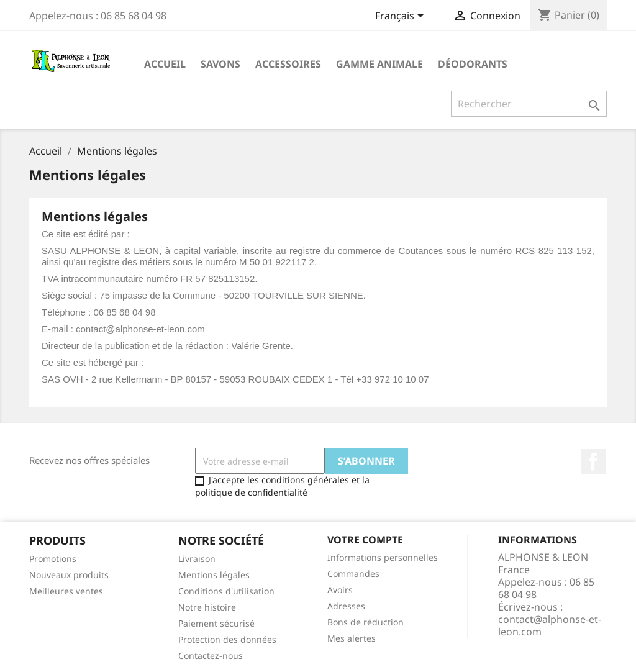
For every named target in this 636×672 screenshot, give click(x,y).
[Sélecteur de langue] (402, 17)
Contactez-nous (211, 656)
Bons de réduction (366, 622)
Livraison (197, 559)
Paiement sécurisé (216, 623)
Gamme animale (379, 64)
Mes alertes (352, 638)
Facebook (593, 461)
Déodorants (473, 64)
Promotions (53, 559)
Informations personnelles (383, 557)
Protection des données (227, 639)
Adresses (346, 606)
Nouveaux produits (69, 575)
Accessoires (288, 64)
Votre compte (365, 540)
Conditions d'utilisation (226, 591)
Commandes (353, 574)
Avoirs (340, 590)
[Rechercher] (529, 104)
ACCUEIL (165, 64)
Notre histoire (207, 607)
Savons (220, 64)
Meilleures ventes (66, 591)
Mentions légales (214, 575)
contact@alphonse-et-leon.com (550, 625)
